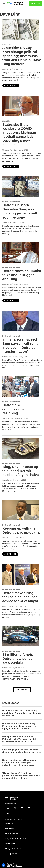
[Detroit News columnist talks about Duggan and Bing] (21, 252)
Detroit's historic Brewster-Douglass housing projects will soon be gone (20, 211)
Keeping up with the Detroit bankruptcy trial (21, 530)
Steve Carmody (8, 418)
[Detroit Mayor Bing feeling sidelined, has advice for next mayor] (21, 574)
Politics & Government (11, 202)
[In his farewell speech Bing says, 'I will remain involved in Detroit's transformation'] (21, 321)
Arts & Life (6, 44)
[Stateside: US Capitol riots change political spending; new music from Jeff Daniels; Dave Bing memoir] (21, 29)
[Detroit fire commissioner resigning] (21, 387)
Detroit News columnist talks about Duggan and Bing (22, 275)
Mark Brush (7, 606)
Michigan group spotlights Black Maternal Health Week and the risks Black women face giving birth (20, 739)
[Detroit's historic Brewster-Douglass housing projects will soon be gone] (21, 187)
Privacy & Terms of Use (13, 849)
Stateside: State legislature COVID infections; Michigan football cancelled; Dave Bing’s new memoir (19, 135)
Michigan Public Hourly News (15, 839)
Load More (22, 690)
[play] (4, 865)
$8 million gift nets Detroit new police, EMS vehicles (18, 659)
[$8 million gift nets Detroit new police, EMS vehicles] (21, 636)
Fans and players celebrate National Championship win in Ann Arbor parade (22, 751)
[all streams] (41, 865)
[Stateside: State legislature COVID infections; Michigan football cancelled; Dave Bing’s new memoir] (21, 106)
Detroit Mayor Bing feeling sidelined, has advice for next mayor (20, 597)
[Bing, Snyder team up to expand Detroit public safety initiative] (21, 448)
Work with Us (9, 829)
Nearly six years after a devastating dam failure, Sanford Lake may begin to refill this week (22, 713)
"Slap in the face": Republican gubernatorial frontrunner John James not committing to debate (21, 776)
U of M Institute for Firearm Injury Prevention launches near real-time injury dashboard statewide (20, 726)
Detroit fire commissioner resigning (14, 409)
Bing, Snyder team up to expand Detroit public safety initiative (20, 471)
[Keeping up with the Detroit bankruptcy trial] (21, 510)
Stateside (6, 121)
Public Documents (11, 834)
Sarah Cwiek (7, 222)
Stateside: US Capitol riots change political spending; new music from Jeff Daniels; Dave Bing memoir (22, 56)
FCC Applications (11, 854)
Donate (37, 3)
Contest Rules (10, 844)
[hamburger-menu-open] (4, 3)
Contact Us (9, 824)
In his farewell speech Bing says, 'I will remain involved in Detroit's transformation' (22, 345)
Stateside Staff (8, 69)
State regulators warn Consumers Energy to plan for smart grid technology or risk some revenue (19, 763)
